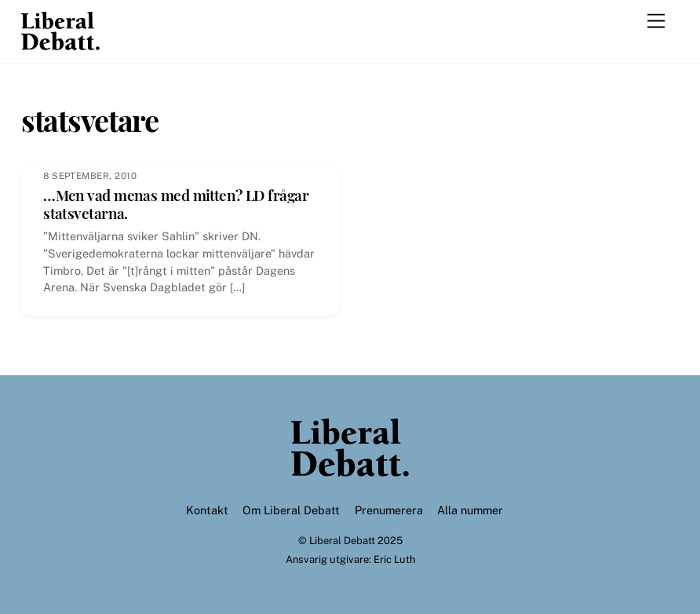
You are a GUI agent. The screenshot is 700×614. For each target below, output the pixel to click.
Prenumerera (389, 510)
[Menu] (656, 22)
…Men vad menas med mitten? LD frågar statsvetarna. (176, 204)
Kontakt (207, 510)
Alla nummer (470, 510)
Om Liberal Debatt (291, 510)
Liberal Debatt (342, 541)
